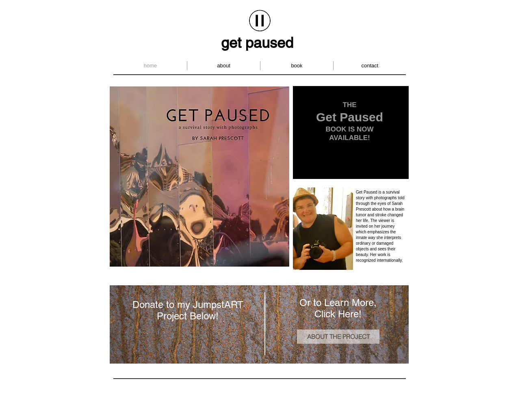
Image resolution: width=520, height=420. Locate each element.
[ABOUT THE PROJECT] (338, 337)
